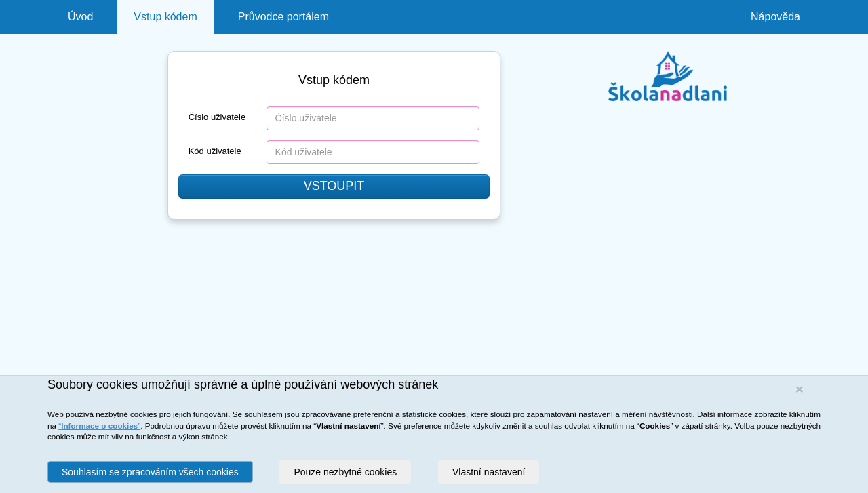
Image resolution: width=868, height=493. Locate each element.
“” (99, 426)
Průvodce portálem (283, 17)
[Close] (800, 389)
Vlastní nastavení (489, 472)
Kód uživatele (215, 151)
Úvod (80, 17)
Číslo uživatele (217, 117)
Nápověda (775, 17)
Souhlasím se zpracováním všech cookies (150, 472)
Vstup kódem (165, 17)
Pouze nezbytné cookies (345, 472)
